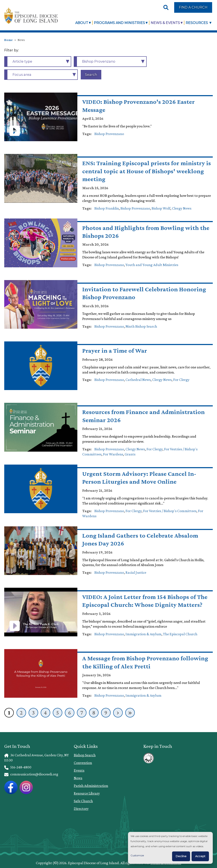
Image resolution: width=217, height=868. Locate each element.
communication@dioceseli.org (31, 774)
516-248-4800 (18, 767)
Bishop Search (85, 755)
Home (8, 40)
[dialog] (170, 848)
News (78, 778)
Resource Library (87, 793)
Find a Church (193, 7)
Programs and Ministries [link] (119, 23)
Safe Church (83, 801)
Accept (200, 856)
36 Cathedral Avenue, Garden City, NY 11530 (36, 758)
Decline (181, 856)
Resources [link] (197, 23)
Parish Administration (91, 786)
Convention (83, 763)
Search (91, 75)
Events (79, 770)
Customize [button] (137, 855)
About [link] (82, 23)
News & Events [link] (165, 23)
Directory (81, 809)
